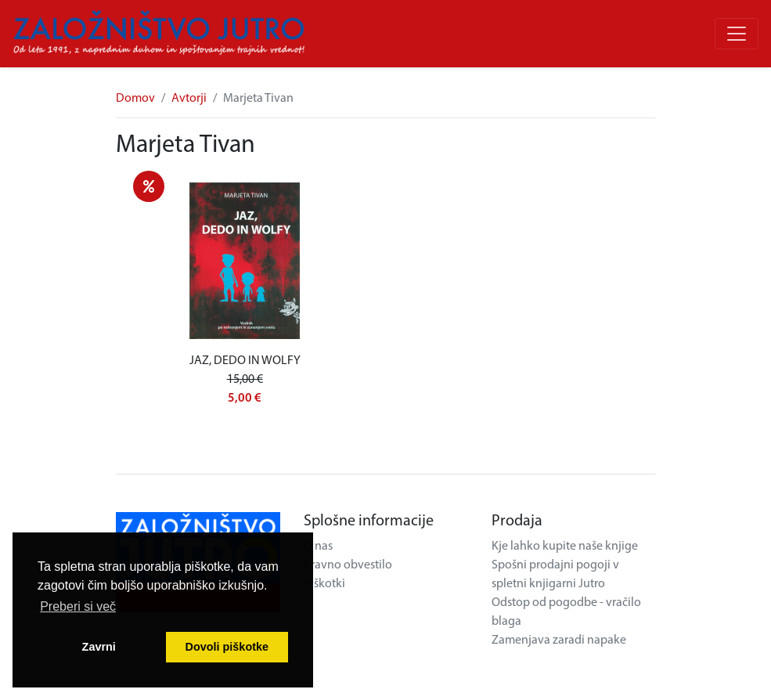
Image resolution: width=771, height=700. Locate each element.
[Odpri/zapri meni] (737, 34)
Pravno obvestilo (348, 565)
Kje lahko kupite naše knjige (565, 547)
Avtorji (189, 99)
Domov (135, 99)
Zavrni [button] (99, 647)
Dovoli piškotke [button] (227, 647)
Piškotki (324, 584)
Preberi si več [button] (78, 606)
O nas (318, 547)
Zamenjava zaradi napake (559, 640)
